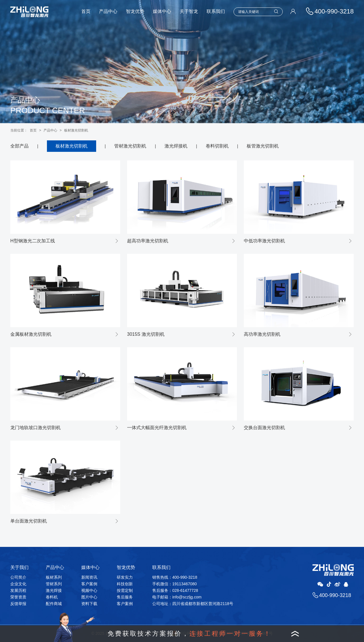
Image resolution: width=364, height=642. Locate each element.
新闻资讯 (89, 577)
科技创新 (125, 584)
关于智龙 (189, 11)
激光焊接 (54, 590)
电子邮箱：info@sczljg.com (177, 597)
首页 (86, 11)
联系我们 (216, 11)
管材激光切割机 (130, 146)
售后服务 (125, 597)
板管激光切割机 (263, 146)
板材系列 (54, 577)
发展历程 (18, 590)
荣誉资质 (18, 597)
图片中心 (89, 597)
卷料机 (52, 597)
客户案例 (89, 584)
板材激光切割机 (76, 130)
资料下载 (89, 604)
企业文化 (18, 584)
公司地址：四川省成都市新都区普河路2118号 (193, 604)
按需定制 (125, 590)
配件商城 (54, 604)
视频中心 (89, 590)
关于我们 (19, 567)
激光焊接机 (176, 146)
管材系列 (54, 584)
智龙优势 (135, 11)
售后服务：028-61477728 (175, 590)
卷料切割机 (217, 146)
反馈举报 (18, 604)
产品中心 (108, 11)
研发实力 (125, 577)
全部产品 (19, 146)
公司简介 (18, 577)
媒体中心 (162, 11)
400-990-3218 (335, 595)
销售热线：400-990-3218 (175, 577)
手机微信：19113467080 (175, 584)
